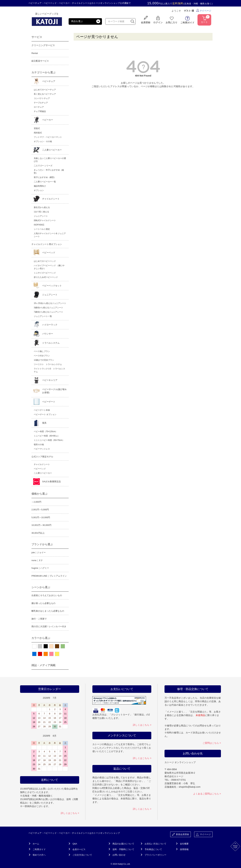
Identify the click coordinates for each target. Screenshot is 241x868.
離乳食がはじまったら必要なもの (48, 611)
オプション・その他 (43, 141)
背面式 (37, 128)
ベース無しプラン (42, 351)
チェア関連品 (40, 111)
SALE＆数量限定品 (51, 482)
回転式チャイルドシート (45, 220)
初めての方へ (39, 855)
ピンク (51, 654)
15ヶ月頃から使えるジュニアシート (50, 303)
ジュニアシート (41, 216)
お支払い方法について (155, 844)
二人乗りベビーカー (52, 150)
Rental (35, 53)
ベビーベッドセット (52, 286)
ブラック (46, 646)
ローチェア (39, 107)
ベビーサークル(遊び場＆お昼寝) (54, 391)
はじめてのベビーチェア (45, 90)
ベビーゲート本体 (42, 410)
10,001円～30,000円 (41, 525)
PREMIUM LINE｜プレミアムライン (49, 576)
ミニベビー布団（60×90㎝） (47, 436)
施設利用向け (40, 186)
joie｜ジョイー (39, 552)
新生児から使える (42, 207)
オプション (39, 190)
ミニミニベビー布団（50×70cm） (49, 440)
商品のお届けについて (123, 844)
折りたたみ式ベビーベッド (46, 277)
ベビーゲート (49, 402)
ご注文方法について (82, 855)
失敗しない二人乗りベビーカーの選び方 (50, 160)
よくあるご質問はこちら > (207, 794)
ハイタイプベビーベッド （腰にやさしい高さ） (49, 267)
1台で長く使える (41, 212)
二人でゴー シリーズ (43, 166)
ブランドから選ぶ (42, 544)
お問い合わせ (119, 855)
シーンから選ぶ (41, 587)
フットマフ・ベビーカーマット (48, 137)
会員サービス (79, 849)
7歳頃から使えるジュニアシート (48, 312)
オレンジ (46, 654)
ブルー (34, 654)
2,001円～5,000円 (40, 510)
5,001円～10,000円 (41, 517)
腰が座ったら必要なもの (43, 603)
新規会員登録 (180, 835)
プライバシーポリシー (155, 855)
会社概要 (184, 844)
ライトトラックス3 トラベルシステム (49, 370)
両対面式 (38, 133)
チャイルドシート (51, 199)
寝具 (44, 423)
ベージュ (51, 646)
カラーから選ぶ (41, 638)
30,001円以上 (38, 533)
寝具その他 (39, 445)
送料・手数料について (123, 849)
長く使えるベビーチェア (45, 94)
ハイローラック (50, 325)
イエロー (57, 654)
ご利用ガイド (39, 849)
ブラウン (57, 646)
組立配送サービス (40, 61)
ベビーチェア (49, 81)
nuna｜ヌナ (37, 560)
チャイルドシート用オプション (47, 244)
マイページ (204, 11)
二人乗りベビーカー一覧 (45, 182)
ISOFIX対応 (39, 225)
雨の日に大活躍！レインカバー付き (49, 626)
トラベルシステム (51, 343)
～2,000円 (36, 502)
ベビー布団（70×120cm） (46, 431)
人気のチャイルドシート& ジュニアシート (50, 235)
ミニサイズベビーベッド (45, 273)
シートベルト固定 (42, 229)
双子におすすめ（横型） (45, 177)
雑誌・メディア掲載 (44, 665)
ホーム (36, 844)
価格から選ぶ (39, 494)
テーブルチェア (41, 103)
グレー (40, 646)
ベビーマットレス (42, 449)
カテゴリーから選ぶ (44, 72)
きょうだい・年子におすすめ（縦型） (49, 171)
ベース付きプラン (42, 356)
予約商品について (153, 849)
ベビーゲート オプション (45, 414)
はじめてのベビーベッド (45, 261)
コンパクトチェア (42, 98)
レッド (40, 654)
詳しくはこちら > (70, 813)
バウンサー (48, 334)
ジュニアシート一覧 (43, 316)
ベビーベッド (49, 253)
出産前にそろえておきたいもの (47, 595)
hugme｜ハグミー (40, 568)
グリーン (63, 646)
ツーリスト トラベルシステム (48, 364)
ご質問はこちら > (212, 743)
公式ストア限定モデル (42, 457)
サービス (37, 37)
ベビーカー (48, 120)
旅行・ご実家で (39, 619)
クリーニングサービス (43, 45)
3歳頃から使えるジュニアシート (48, 308)
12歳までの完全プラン (44, 360)
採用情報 (184, 849)
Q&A (75, 844)
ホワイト (34, 646)
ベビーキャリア (50, 380)
